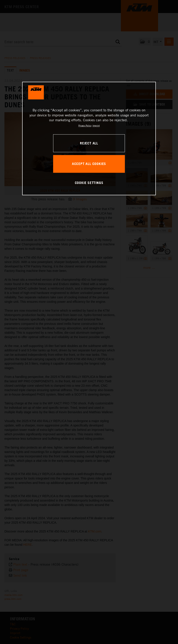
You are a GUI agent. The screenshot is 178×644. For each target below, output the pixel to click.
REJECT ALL (89, 143)
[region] (89, 139)
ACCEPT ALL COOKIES (89, 164)
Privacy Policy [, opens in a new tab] (85, 125)
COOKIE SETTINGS (89, 183)
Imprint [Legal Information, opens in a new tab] (96, 125)
